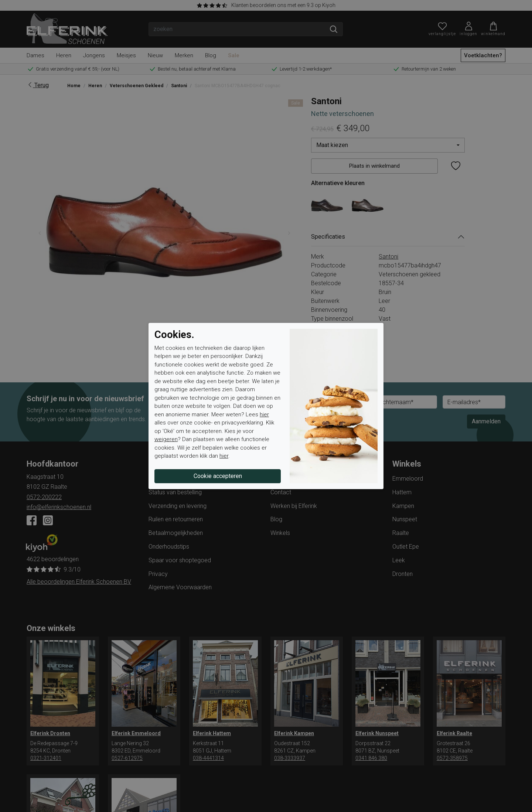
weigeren (166, 439)
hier (264, 414)
